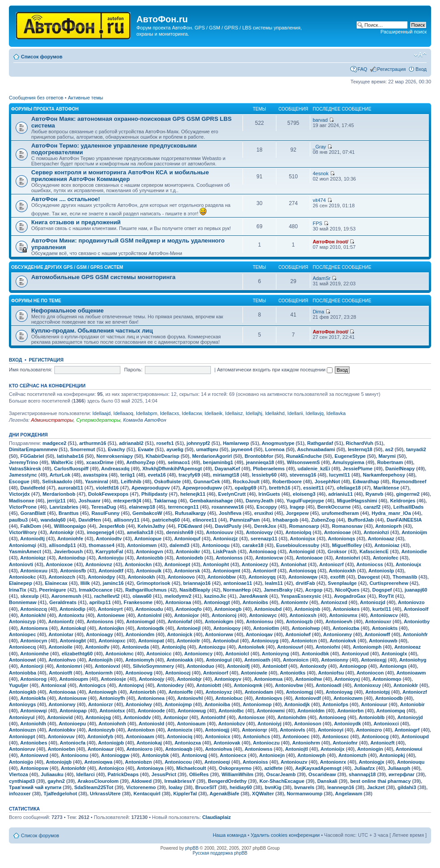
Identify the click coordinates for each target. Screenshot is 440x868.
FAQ (362, 69)
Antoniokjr (62, 532)
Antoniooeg (332, 717)
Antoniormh (99, 673)
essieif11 (313, 488)
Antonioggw (115, 755)
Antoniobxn (141, 730)
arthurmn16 (93, 443)
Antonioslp (381, 571)
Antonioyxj (347, 679)
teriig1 (128, 475)
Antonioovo (181, 577)
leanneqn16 (341, 787)
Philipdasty (154, 494)
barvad (320, 120)
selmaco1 (179, 462)
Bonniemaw (23, 602)
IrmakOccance (96, 590)
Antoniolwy (139, 704)
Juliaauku (52, 774)
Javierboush (68, 551)
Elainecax (56, 583)
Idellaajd (101, 413)
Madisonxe (22, 501)
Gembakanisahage (211, 501)
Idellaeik (214, 413)
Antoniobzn (138, 762)
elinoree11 (205, 520)
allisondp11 (63, 545)
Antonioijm (414, 532)
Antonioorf (216, 673)
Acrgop (314, 590)
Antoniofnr (345, 743)
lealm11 (274, 583)
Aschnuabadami (316, 449)
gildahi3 (407, 787)
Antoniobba (23, 673)
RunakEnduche (304, 456)
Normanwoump (304, 794)
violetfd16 (107, 488)
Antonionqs (342, 539)
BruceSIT (206, 787)
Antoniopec (23, 634)
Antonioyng (275, 654)
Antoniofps (335, 704)
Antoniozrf (331, 564)
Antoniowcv (384, 615)
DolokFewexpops (108, 494)
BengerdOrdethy (228, 781)
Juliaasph (399, 768)
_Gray (319, 147)
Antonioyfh (112, 698)
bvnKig (273, 787)
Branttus (68, 513)
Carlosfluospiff (71, 469)
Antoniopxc (112, 641)
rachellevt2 (107, 596)
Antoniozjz (226, 539)
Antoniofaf (180, 621)
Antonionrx (333, 762)
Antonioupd (415, 736)
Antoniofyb (100, 736)
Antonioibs (255, 602)
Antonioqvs (269, 698)
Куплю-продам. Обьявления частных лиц (92, 331)
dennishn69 (180, 532)
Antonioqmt (226, 571)
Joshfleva (230, 513)
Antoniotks (293, 673)
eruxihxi (263, 513)
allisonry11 (126, 520)
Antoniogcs (93, 685)
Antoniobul (226, 641)
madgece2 (54, 443)
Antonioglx (394, 654)
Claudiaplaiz (217, 817)
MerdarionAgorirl (212, 456)
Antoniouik (149, 571)
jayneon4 (242, 449)
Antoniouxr (378, 621)
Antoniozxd (334, 602)
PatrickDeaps (123, 774)
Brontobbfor (259, 456)
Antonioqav (259, 634)
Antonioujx (408, 564)
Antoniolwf (298, 634)
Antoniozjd (372, 602)
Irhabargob (286, 520)
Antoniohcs (257, 736)
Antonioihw (308, 679)
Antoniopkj (392, 755)
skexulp (30, 596)
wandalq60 (53, 520)
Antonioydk (347, 724)
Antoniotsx (112, 711)
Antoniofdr (74, 768)
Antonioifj (238, 666)
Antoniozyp (22, 621)
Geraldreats (63, 602)
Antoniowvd (34, 755)
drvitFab (305, 583)
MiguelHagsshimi (357, 501)
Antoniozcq (33, 609)
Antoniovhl (190, 698)
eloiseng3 (304, 494)
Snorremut (83, 449)
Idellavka (336, 413)
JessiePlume (358, 469)
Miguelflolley (347, 545)
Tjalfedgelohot (60, 794)
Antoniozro (369, 730)
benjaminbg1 (218, 462)
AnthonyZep (140, 462)
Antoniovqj (194, 755)
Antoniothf (213, 717)
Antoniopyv (228, 679)
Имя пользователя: (31, 370)
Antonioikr (188, 551)
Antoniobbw (222, 577)
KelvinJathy (151, 526)
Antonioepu (72, 724)
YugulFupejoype (305, 501)
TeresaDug (103, 507)
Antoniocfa (72, 743)
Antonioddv (137, 717)
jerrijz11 (57, 501)
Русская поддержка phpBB (220, 853)
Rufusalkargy (190, 513)
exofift (338, 577)
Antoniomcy (198, 654)
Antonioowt (22, 660)
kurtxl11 (382, 609)
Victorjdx (19, 494)
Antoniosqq (302, 571)
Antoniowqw (303, 577)
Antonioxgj (374, 660)
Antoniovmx (343, 615)
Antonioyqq (262, 577)
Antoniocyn (34, 641)
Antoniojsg (98, 717)
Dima (318, 312)
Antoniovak (227, 743)
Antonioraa (178, 602)
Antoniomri (69, 666)
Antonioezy (255, 564)
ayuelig (175, 449)
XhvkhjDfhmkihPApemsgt (172, 469)
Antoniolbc (231, 711)
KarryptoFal (109, 551)
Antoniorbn (350, 711)
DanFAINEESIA (404, 520)
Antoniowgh (103, 692)
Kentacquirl (147, 794)
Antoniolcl (237, 654)
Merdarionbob (59, 494)
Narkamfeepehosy (384, 475)
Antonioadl (328, 685)
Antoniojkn (111, 628)
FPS (317, 223)
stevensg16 (303, 475)
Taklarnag (165, 501)
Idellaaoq (123, 413)
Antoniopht (216, 564)
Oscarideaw (322, 774)
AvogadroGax (350, 596)
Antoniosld (151, 724)
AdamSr (321, 278)
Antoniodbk (315, 654)
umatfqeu (207, 449)
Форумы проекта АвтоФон (45, 109)
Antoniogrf (407, 730)
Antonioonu (75, 755)
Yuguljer (19, 685)
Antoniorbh (142, 692)
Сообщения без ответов (36, 98)
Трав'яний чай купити (35, 787)
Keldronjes (403, 501)
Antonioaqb (179, 749)
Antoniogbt (73, 641)
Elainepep (21, 583)
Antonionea (151, 698)
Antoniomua (268, 679)
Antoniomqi (23, 545)
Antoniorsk (187, 571)
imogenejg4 (101, 532)
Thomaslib (405, 577)
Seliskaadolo (57, 481)
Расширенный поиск (403, 32)
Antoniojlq (173, 647)
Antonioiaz (387, 545)
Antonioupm (74, 679)
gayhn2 (56, 781)
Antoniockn (138, 564)
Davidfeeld (33, 488)
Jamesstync (23, 475)
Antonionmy (337, 634)
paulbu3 (18, 520)
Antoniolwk (251, 647)
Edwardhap (366, 481)
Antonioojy (151, 679)
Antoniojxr (176, 717)
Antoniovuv (61, 736)
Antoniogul (219, 660)
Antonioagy (100, 634)
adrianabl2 (131, 443)
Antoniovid (60, 717)
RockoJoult (246, 481)
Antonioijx (333, 749)
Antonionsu (260, 621)
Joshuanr (90, 501)
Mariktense (386, 488)
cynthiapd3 (22, 781)
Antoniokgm (219, 621)
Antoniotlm (266, 628)
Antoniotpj (377, 692)
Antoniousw (72, 698)
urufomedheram (340, 513)
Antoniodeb (189, 558)
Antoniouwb (383, 641)
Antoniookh (141, 577)
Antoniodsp (72, 558)
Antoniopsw (34, 768)
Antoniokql (73, 628)
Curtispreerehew (389, 583)
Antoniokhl (33, 615)
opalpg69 (246, 488)
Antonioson (308, 724)
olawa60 (142, 596)
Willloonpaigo (70, 526)
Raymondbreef (409, 481)
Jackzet (376, 787)
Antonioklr (406, 685)
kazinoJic (215, 596)
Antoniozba (346, 628)
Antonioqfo (189, 609)
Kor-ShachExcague (282, 781)
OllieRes (199, 774)
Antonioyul (22, 717)
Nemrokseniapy (115, 456)
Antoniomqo (387, 679)
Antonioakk (180, 660)
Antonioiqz (33, 558)
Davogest (369, 577)
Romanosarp (304, 526)
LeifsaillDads (408, 507)
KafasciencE (374, 551)
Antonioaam (140, 736)
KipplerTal (185, 794)
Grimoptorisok (153, 583)
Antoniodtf (111, 571)
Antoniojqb (59, 762)
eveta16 (156, 475)
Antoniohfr (415, 634)
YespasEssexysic (301, 596)
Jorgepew (297, 513)
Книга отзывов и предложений (76, 222)
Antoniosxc (336, 736)
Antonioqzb (299, 621)
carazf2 (372, 507)
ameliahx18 (140, 532)
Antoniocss (370, 564)
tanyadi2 (416, 449)
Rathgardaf (320, 443)
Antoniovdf (308, 698)
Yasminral (96, 481)
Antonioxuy (368, 685)
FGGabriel (32, 456)
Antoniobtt (209, 685)
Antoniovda (136, 647)
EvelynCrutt (232, 494)
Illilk (85, 583)
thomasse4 (101, 545)
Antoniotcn (304, 641)
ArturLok (60, 475)
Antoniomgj (299, 692)
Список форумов (42, 57)
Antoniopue (148, 539)
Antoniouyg (265, 641)
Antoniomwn (142, 545)
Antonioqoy (227, 628)
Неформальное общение (68, 311)
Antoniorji (32, 666)
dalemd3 (179, 545)
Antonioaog (263, 551)
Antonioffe (181, 692)
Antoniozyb (102, 730)
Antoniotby (417, 621)
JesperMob (112, 526)
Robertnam (390, 462)
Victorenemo (141, 787)
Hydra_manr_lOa (391, 513)
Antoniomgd (141, 621)
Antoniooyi (331, 730)
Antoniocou (178, 762)
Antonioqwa (98, 762)
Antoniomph (367, 647)
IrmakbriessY (180, 781)
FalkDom (31, 526)
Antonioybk (155, 755)
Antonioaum (191, 724)
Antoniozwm (348, 698)
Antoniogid (302, 551)
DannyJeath (259, 501)
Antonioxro (139, 749)
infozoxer (20, 794)
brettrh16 (280, 488)
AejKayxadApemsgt (318, 768)
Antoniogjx (372, 762)
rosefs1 (165, 443)
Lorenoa (275, 449)
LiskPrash (225, 551)
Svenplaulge (342, 583)
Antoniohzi (376, 532)
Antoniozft (382, 743)
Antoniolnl (149, 615)
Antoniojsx (302, 539)
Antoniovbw (289, 685)
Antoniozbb (150, 558)
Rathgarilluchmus (146, 590)
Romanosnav (347, 526)
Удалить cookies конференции (286, 835)
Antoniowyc (263, 615)
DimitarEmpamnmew (33, 449)
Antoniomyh (140, 660)
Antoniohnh (112, 724)
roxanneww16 (227, 507)
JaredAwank (253, 596)
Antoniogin (370, 749)
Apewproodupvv (151, 488)
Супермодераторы (98, 420)
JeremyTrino (23, 462)
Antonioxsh (303, 615)
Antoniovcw (269, 558)
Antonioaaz (381, 539)
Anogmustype (278, 443)
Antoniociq (179, 736)
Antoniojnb (307, 609)
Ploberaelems (269, 469)
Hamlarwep (236, 443)
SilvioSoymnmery (153, 666)
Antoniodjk (297, 704)
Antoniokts (384, 628)
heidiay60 (241, 787)
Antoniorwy (62, 704)
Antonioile (61, 647)
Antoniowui (409, 749)
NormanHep (237, 590)
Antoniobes (34, 743)
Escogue (19, 481)
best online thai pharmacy (381, 781)
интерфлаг (402, 774)
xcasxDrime (100, 462)
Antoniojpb (111, 743)
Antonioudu (149, 609)
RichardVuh (360, 443)
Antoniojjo (21, 762)
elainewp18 (142, 507)
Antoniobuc (229, 698)
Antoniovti (21, 564)
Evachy (117, 449)
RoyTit (386, 596)
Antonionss (229, 558)
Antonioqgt (217, 602)
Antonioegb (228, 609)
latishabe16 (70, 456)
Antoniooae (338, 532)
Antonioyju (111, 558)
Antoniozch (62, 577)
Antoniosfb (73, 571)
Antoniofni (328, 647)
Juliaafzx (364, 768)
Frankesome (138, 602)
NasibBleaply (195, 590)
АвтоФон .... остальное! (66, 199)
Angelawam (349, 794)
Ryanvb (374, 494)
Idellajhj (254, 413)
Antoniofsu (331, 673)
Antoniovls (293, 730)
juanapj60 (416, 590)
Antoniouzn (22, 730)
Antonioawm (411, 673)
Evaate (146, 449)
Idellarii (295, 413)
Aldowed (141, 781)
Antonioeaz (407, 647)
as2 (389, 449)
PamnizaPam (245, 520)
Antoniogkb (23, 692)
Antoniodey (171, 685)
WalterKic (62, 462)
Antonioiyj (270, 724)
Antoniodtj (32, 539)
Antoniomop (257, 704)
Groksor (337, 551)
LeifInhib (131, 481)
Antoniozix (180, 730)
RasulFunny (105, 513)
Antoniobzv (231, 724)
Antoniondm (140, 634)
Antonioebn (61, 749)
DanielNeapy (400, 469)
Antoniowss (259, 749)
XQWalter (263, 794)
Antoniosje (113, 679)
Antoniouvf (290, 647)
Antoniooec (296, 736)
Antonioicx (218, 736)
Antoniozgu (212, 647)
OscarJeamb (281, 774)
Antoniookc (23, 577)
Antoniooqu (216, 545)
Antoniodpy (101, 577)
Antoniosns (100, 621)
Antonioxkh (343, 571)
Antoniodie (414, 551)
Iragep (297, 507)
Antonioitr (188, 641)
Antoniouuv (220, 532)
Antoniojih (100, 660)
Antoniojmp (178, 704)
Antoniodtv (109, 539)
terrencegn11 (183, 507)
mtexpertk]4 (127, 501)
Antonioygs (23, 704)
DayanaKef (228, 469)
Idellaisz (234, 413)
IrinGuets (269, 494)
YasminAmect (25, 551)
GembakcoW (147, 513)
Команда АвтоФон (145, 420)
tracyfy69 (189, 475)
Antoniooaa (62, 692)
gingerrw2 (408, 494)
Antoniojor (187, 615)
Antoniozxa (187, 743)
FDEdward (190, 526)
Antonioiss (255, 762)
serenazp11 (264, 539)
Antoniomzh (353, 755)
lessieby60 (264, 475)
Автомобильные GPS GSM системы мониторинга (103, 277)
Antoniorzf (415, 692)
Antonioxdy (313, 666)
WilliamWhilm (237, 774)
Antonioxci (386, 724)
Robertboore (287, 481)
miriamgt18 (226, 475)
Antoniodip (72, 609)
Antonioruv (22, 749)
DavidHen (90, 520)
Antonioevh (339, 621)
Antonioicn (295, 660)
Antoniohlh (33, 724)
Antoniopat (151, 641)
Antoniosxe (251, 717)
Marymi (387, 456)
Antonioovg (139, 673)
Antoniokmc (119, 654)
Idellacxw (192, 413)
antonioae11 (238, 583)
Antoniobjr (189, 679)
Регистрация (391, 69)
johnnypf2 (199, 443)
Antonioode (151, 711)
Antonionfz (61, 621)
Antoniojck (180, 634)
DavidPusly (228, 526)
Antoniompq (391, 711)
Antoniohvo (62, 660)
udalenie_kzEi (314, 469)
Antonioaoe (309, 558)
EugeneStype (350, 456)
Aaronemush (66, 596)
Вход (421, 69)
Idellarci (86, 774)
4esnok (320, 173)
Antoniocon (370, 673)
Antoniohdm (292, 717)
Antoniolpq (298, 532)
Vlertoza (19, 774)
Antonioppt (22, 736)
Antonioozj (178, 673)
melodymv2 (178, 596)
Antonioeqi (217, 762)
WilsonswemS (303, 462)
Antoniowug (192, 711)
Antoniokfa (33, 698)
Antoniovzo (411, 602)
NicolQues (347, 590)
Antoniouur (374, 704)
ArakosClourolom (98, 781)
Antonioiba (217, 704)
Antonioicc (159, 654)
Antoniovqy (259, 532)
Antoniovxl (108, 666)
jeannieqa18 (260, 462)
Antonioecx (233, 755)
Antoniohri (348, 558)
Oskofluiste (168, 481)
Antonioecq (23, 647)
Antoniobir (412, 704)
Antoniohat (294, 564)
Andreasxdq (115, 469)
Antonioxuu (34, 571)
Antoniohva (219, 749)
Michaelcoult (191, 768)
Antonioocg (375, 736)
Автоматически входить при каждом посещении (275, 370)
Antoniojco (111, 768)
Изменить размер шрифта (420, 55)
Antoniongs (393, 666)
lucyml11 (339, 475)
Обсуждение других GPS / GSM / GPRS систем (67, 267)
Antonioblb (372, 717)
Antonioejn (272, 755)
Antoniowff (377, 634)
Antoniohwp (306, 628)
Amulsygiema (349, 462)
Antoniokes (346, 609)
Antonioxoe (60, 564)
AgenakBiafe (224, 794)
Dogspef (382, 590)
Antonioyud (355, 654)
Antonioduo (201, 666)
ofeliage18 (349, 488)
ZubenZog (323, 520)
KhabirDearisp (162, 456)
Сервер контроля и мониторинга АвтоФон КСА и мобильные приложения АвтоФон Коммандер (120, 176)
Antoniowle (254, 673)
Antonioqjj (217, 730)
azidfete (273, 768)
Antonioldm (311, 711)
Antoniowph (312, 755)
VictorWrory (23, 532)
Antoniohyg (413, 660)
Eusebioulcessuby (298, 545)
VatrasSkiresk (25, 469)
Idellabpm (147, 413)
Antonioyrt (111, 609)
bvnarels (304, 787)
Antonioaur (101, 749)
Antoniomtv (294, 602)
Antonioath (257, 660)
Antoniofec (385, 558)
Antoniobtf (275, 666)
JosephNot (327, 481)
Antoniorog (33, 679)
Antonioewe (111, 615)
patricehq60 (166, 520)
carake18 (253, 545)
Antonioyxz (219, 692)
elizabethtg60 (77, 654)
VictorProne (23, 507)
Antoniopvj (131, 685)
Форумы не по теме (36, 301)
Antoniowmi (271, 711)
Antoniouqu (411, 762)
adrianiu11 (340, 494)
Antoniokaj (149, 743)
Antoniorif (265, 571)
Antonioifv (97, 647)
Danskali (327, 781)
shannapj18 (362, 774)
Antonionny (335, 660)
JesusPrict (164, 774)
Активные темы (85, 98)
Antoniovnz (99, 564)
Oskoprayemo (235, 768)
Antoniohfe (70, 539)
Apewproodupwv (202, 488)
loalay (175, 787)
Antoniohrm (306, 743)
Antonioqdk (150, 628)
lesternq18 (360, 449)
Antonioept (177, 564)
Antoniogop (353, 666)
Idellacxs (170, 413)
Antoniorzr (101, 704)
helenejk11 (193, 494)
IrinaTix (18, 590)
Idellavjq (315, 413)
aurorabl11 (70, 488)
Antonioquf (187, 539)
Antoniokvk (343, 641)
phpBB (192, 848)
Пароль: (133, 370)
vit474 (319, 200)
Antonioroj (224, 615)
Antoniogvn (150, 551)
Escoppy (267, 507)
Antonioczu (266, 743)
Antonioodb (389, 698)
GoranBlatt (33, 513)
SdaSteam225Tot (94, 787)
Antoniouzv (294, 762)
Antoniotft (60, 673)
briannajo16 (197, 583)
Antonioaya (150, 768)
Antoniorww (219, 634)
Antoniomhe (34, 654)
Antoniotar (61, 634)
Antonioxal (54, 685)
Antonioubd (268, 609)
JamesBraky (278, 590)
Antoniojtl (296, 749)
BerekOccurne (334, 507)
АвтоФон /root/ (330, 242)
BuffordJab (361, 520)
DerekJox (265, 526)
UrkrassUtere (105, 794)
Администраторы (52, 420)
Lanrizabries (64, 507)
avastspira (95, 475)
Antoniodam (259, 692)
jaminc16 (113, 583)
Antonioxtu (71, 615)
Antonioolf (416, 609)
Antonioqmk (248, 685)
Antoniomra (34, 628)
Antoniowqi (33, 711)
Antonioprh (389, 526)
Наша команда (229, 835)
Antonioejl (189, 628)
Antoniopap (73, 711)
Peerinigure (53, 590)
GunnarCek (207, 481)
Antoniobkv (62, 730)
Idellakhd (275, 413)
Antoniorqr (255, 730)
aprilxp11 (100, 602)
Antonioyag (339, 692)
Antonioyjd (410, 717)
